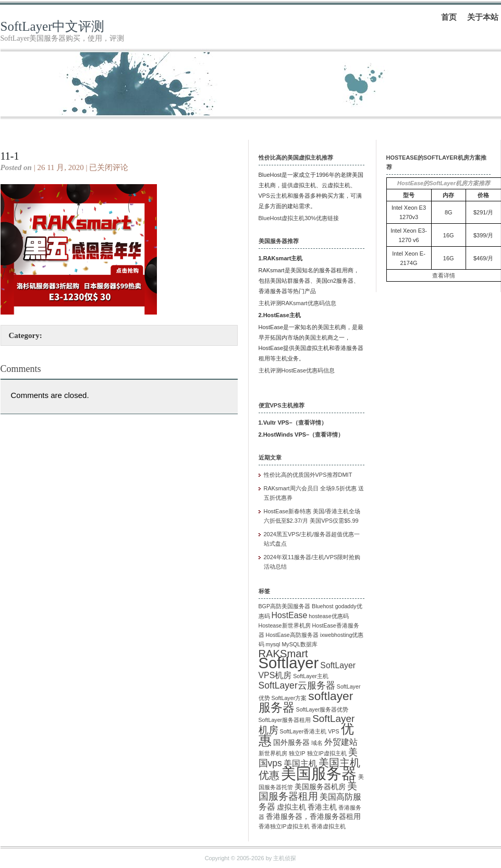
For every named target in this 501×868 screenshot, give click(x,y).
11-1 (10, 156)
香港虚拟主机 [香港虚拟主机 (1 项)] (328, 826)
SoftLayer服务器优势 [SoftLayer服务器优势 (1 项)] (322, 709)
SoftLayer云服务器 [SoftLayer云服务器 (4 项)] (297, 685)
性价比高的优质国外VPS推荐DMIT (308, 475)
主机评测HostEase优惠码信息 (297, 370)
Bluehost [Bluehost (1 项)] (322, 606)
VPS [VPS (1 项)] (333, 731)
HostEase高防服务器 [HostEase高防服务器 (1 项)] (292, 635)
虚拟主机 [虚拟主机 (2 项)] (291, 807)
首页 (449, 17)
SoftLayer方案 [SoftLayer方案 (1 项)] (289, 698)
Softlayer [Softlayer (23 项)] (289, 663)
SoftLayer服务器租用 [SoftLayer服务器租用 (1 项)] (285, 720)
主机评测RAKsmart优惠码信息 (297, 303)
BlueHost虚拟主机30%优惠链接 (299, 218)
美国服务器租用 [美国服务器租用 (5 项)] (308, 791)
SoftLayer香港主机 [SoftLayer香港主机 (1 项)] (303, 731)
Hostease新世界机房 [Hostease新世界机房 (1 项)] (285, 625)
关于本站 (483, 17)
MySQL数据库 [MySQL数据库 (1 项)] (300, 644)
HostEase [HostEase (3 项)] (290, 615)
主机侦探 (285, 858)
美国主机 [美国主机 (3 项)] (300, 763)
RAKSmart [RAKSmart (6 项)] (283, 654)
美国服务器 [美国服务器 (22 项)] (319, 774)
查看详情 (310, 423)
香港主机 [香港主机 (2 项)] (322, 807)
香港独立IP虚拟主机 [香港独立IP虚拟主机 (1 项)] (284, 826)
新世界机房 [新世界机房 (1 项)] (273, 753)
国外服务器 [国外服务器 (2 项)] (291, 743)
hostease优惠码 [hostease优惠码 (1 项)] (328, 616)
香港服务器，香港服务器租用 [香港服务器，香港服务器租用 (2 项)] (313, 817)
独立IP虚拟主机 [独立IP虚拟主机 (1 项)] (327, 753)
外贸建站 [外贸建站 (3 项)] (341, 742)
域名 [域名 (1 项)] (317, 743)
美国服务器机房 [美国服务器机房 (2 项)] (320, 787)
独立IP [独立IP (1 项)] (297, 753)
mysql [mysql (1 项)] (273, 644)
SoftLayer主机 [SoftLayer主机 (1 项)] (311, 676)
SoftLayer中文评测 (53, 26)
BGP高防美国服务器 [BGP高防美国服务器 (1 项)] (285, 606)
